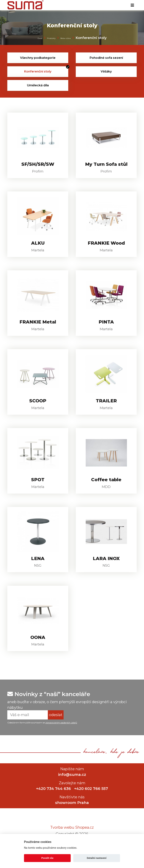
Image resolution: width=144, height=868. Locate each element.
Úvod (40, 38)
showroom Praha (72, 820)
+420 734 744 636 (53, 806)
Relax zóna (66, 38)
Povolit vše (47, 858)
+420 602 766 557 (91, 806)
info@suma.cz (72, 792)
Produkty (51, 38)
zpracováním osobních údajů (61, 740)
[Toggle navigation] (132, 5)
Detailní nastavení (97, 858)
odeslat (56, 732)
